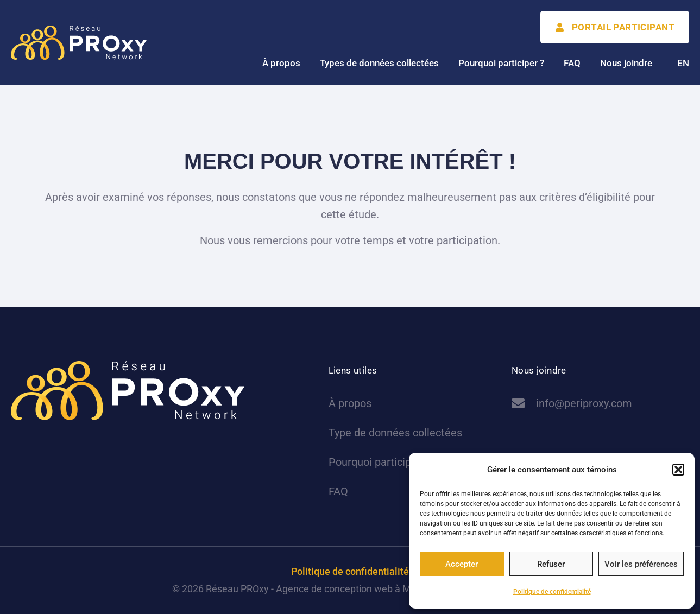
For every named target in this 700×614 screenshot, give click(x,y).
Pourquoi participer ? (501, 63)
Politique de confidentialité (552, 592)
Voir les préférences (641, 564)
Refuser (551, 564)
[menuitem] (683, 63)
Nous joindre (626, 63)
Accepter (462, 564)
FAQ (572, 63)
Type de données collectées (395, 433)
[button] (678, 470)
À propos (281, 63)
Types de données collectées (379, 63)
